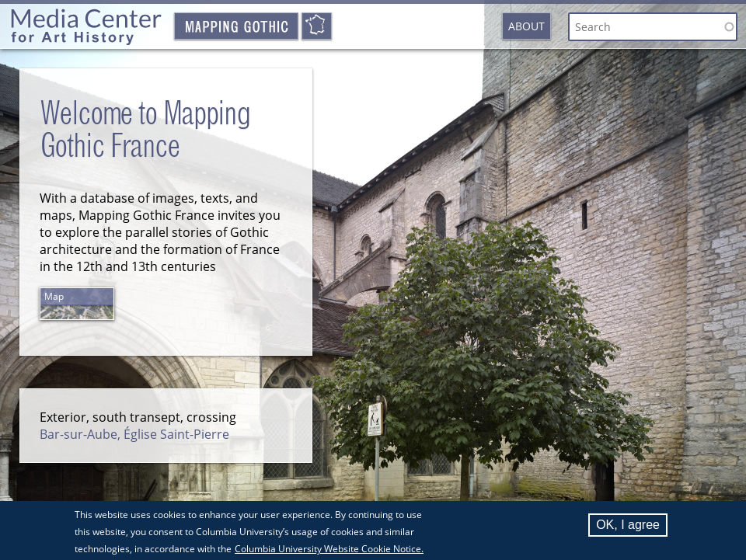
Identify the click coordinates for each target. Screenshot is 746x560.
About (526, 26)
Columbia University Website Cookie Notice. (329, 553)
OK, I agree (628, 529)
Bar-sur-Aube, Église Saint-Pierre (134, 434)
